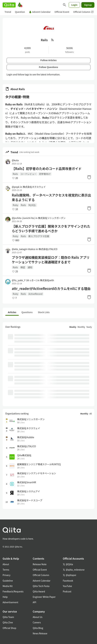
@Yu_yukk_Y (24, 280)
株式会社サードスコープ (30, 500)
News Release (40, 633)
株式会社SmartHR (27, 482)
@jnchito (23, 218)
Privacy (6, 575)
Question (20, 12)
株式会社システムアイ (29, 491)
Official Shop (9, 628)
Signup (88, 5)
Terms (6, 570)
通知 (30, 267)
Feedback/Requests (13, 591)
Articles (12, 312)
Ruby (15, 205)
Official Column (84, 12)
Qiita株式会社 (24, 455)
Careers (37, 622)
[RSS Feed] (53, 40)
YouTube (67, 586)
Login (74, 5)
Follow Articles (48, 60)
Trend (8, 12)
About (6, 564)
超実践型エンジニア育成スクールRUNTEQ (39, 464)
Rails (15, 174)
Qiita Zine (8, 622)
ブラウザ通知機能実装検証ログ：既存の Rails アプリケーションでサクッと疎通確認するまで (51, 260)
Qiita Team (8, 617)
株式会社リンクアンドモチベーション (37, 473)
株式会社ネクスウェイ (34, 187)
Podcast (67, 591)
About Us (38, 617)
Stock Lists (44, 312)
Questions (27, 312)
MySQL (32, 205)
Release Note (40, 564)
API (34, 602)
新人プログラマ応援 (39, 236)
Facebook (68, 581)
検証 (23, 267)
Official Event (62, 12)
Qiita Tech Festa (41, 586)
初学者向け (45, 174)
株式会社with (47, 280)
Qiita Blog (38, 628)
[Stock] (89, 177)
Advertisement (10, 602)
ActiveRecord (35, 294)
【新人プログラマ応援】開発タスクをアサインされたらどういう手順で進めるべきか (51, 229)
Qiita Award (39, 591)
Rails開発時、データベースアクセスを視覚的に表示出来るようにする (51, 197)
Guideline (8, 581)
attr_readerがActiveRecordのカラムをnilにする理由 (51, 289)
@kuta (15, 160)
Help (5, 597)
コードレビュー (28, 174)
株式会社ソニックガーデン (52, 218)
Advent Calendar (40, 12)
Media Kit (8, 586)
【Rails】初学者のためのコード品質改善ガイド (47, 169)
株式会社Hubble (26, 437)
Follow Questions (48, 67)
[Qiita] (9, 5)
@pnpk (16, 187)
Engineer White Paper (44, 597)
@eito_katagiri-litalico (24, 249)
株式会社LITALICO (48, 249)
